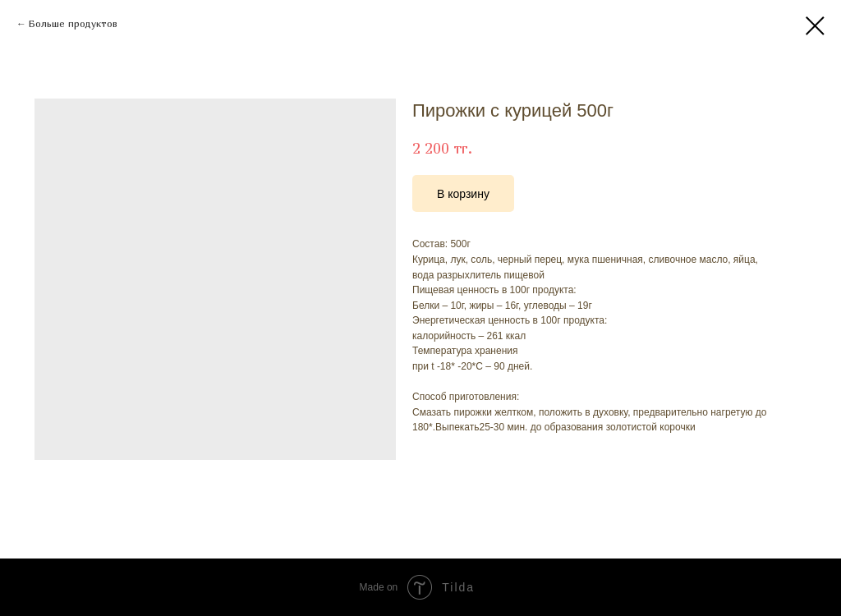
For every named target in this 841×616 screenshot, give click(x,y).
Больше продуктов (73, 23)
